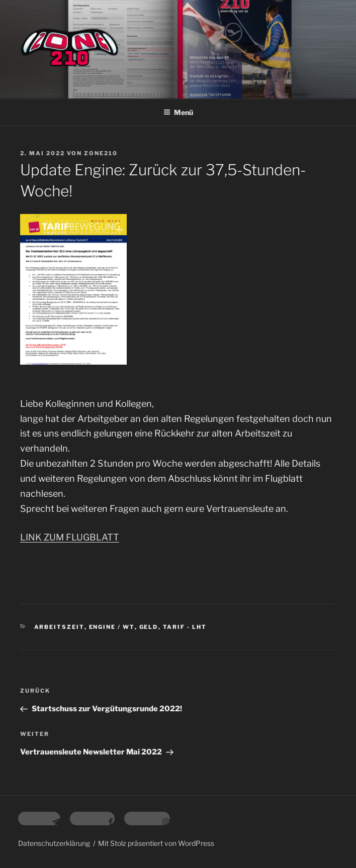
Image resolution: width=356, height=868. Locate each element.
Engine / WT (112, 627)
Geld (149, 627)
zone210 (101, 153)
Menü (178, 112)
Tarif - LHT (185, 627)
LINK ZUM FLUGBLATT (70, 537)
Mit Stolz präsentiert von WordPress (156, 843)
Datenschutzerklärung (54, 843)
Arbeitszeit (59, 627)
